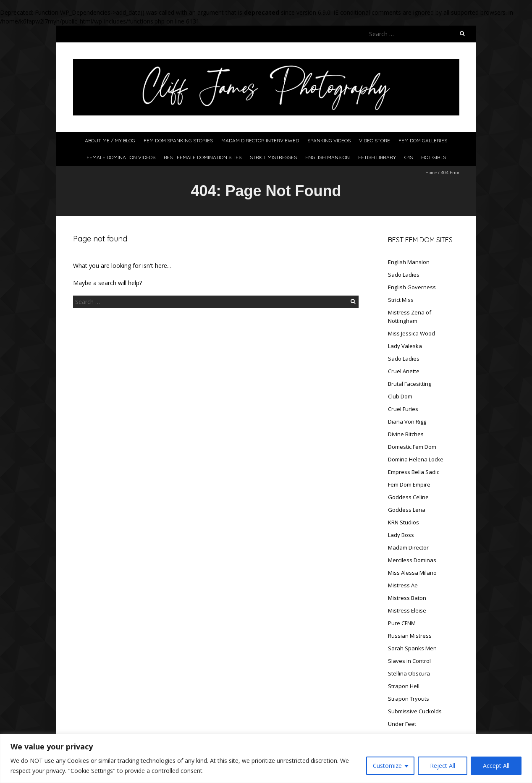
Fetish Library (377, 157)
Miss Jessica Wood (411, 333)
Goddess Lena (407, 510)
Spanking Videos (329, 140)
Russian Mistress (410, 636)
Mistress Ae (403, 585)
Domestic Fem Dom (412, 447)
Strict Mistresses (273, 157)
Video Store (375, 140)
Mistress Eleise (407, 610)
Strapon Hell (404, 686)
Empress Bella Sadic (414, 472)
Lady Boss (401, 535)
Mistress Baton (407, 598)
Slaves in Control (409, 661)
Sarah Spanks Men (412, 648)
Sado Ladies (404, 275)
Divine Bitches (406, 434)
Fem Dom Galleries (423, 140)
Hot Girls (434, 157)
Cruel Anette (404, 371)
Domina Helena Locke (416, 459)
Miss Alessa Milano (412, 573)
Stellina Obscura (409, 673)
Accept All (496, 766)
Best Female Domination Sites (203, 157)
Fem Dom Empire (409, 484)
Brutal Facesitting (410, 384)
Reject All (443, 766)
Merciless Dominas (412, 560)
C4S (409, 157)
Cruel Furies (403, 409)
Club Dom (400, 396)
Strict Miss (401, 300)
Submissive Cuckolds (415, 711)
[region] (266, 758)
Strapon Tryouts (409, 699)
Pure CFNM (402, 623)
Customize (387, 766)
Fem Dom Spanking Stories (178, 140)
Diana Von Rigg (407, 422)
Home (431, 173)
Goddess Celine (408, 497)
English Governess (412, 287)
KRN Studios (404, 522)
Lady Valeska (405, 346)
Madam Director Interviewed (260, 140)
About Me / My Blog (110, 140)
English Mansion (328, 157)
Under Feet (402, 724)
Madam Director (408, 547)
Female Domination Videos (121, 157)
